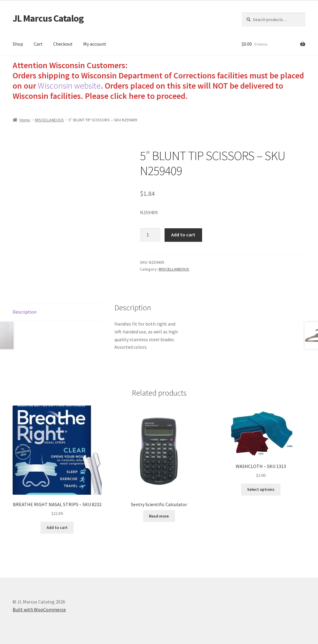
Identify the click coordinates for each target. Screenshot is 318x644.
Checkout (63, 44)
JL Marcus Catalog (48, 18)
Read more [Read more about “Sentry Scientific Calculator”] (159, 516)
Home (25, 120)
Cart (38, 44)
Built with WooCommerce (39, 609)
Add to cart (183, 235)
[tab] (57, 312)
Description (25, 312)
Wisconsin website (69, 86)
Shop (18, 44)
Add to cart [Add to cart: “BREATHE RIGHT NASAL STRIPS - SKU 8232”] (57, 527)
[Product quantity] (150, 235)
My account (95, 44)
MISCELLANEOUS (49, 120)
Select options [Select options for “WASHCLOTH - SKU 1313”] (261, 489)
